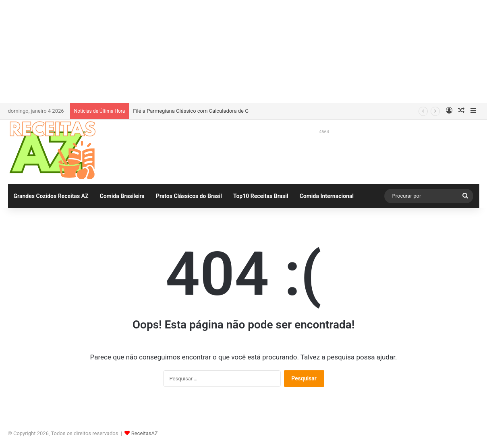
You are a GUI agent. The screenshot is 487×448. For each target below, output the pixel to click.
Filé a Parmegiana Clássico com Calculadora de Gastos (197, 111)
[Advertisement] (244, 50)
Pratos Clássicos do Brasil (189, 196)
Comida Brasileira (122, 196)
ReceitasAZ (145, 433)
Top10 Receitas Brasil (261, 196)
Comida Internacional (327, 196)
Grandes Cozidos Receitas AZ (51, 196)
